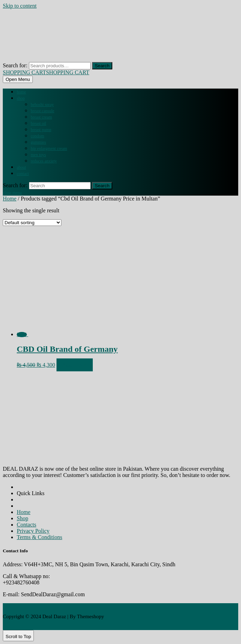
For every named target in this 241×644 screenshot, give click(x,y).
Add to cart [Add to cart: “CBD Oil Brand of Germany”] (75, 365)
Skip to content (20, 6)
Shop (21, 98)
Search (102, 66)
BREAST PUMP (41, 130)
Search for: (15, 65)
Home (21, 92)
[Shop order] (32, 223)
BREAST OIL (38, 123)
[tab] (18, 79)
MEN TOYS (38, 155)
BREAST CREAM (41, 117)
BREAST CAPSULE (43, 111)
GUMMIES (38, 142)
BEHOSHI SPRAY (42, 105)
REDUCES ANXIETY (44, 161)
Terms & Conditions (39, 537)
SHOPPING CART (46, 72)
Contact (23, 174)
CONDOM (37, 136)
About (21, 167)
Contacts (27, 525)
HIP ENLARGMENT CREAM (49, 149)
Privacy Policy (33, 531)
